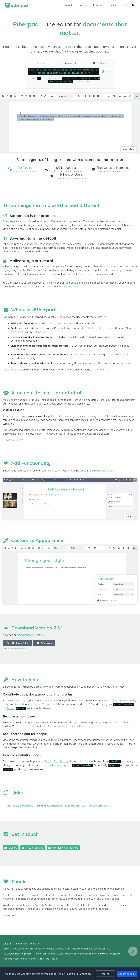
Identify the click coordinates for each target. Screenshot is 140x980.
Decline (105, 974)
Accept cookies (127, 974)
